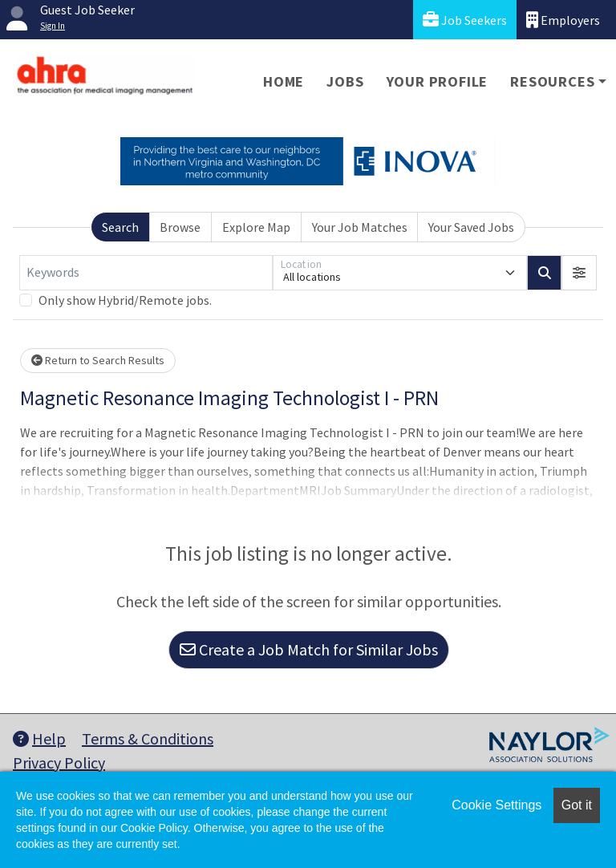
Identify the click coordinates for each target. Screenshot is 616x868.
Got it (577, 805)
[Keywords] (146, 273)
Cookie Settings (496, 805)
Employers (563, 20)
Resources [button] (552, 81)
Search (120, 227)
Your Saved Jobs (471, 227)
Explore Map (256, 227)
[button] (579, 273)
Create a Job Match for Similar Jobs (309, 649)
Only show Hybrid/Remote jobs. (125, 300)
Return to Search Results (98, 360)
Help (39, 738)
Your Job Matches (360, 227)
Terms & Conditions (148, 738)
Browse (180, 227)
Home (284, 81)
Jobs (345, 81)
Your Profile (438, 81)
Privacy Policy (59, 763)
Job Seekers (465, 20)
